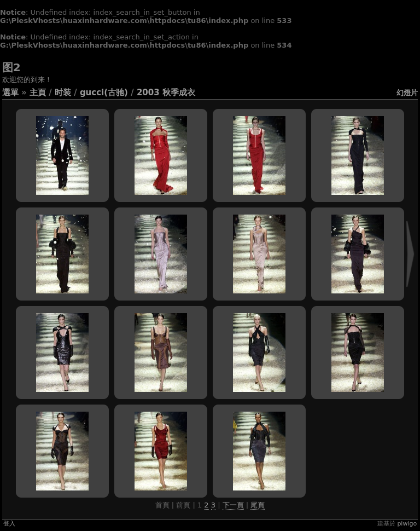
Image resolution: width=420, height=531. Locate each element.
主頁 (38, 93)
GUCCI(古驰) (104, 93)
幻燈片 (407, 93)
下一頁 (233, 505)
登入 (9, 524)
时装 (63, 93)
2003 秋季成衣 (166, 93)
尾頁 (258, 505)
